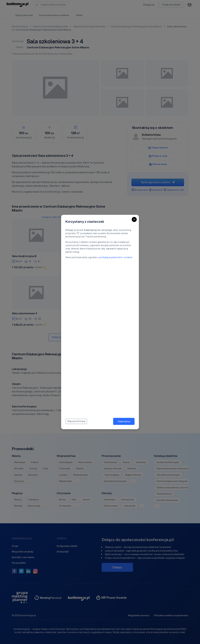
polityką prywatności (111, 257)
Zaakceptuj (124, 421)
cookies (128, 257)
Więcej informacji (76, 421)
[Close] (134, 219)
